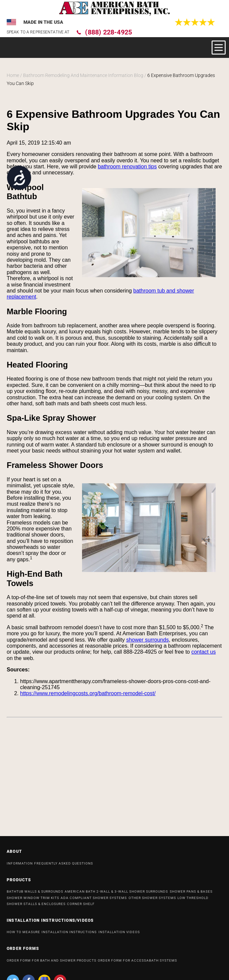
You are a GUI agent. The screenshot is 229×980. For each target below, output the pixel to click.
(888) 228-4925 (108, 32)
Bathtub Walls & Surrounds (35, 894)
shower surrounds (147, 640)
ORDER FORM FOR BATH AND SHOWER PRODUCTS (52, 963)
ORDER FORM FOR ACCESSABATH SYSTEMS (137, 963)
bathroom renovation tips (127, 167)
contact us (203, 652)
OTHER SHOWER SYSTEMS (152, 901)
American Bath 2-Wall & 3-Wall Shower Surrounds (116, 894)
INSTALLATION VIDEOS (119, 935)
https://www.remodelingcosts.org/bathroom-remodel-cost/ (88, 693)
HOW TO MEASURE (23, 935)
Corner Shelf (81, 907)
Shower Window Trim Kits (33, 901)
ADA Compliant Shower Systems (94, 901)
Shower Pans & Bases (191, 894)
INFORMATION (20, 866)
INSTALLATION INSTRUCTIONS (69, 935)
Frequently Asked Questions (64, 866)
